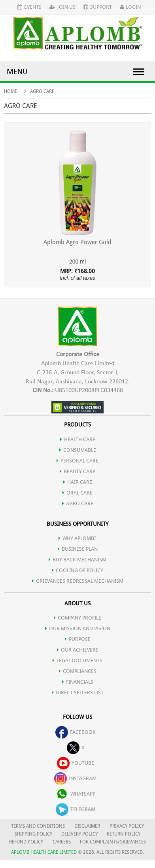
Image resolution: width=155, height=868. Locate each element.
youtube (76, 763)
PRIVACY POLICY (127, 826)
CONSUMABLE (78, 450)
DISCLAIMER (87, 826)
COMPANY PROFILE (77, 618)
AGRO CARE (78, 503)
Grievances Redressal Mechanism (78, 581)
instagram (75, 778)
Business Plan (78, 549)
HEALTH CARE (78, 439)
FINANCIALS (78, 682)
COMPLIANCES (78, 671)
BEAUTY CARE (77, 471)
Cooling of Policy (77, 570)
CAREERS (62, 842)
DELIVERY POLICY (79, 834)
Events (29, 7)
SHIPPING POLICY (34, 834)
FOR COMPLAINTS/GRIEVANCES (113, 842)
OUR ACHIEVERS (78, 650)
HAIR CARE (78, 482)
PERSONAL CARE (77, 461)
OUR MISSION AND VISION (78, 628)
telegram (76, 809)
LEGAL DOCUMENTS (77, 660)
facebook (76, 732)
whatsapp (76, 794)
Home (10, 91)
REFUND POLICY (26, 842)
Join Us (62, 7)
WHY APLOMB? (77, 538)
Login (130, 7)
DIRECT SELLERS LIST (78, 693)
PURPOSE (78, 639)
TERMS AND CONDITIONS (38, 826)
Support (97, 7)
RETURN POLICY (124, 834)
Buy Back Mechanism (77, 560)
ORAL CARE (77, 493)
